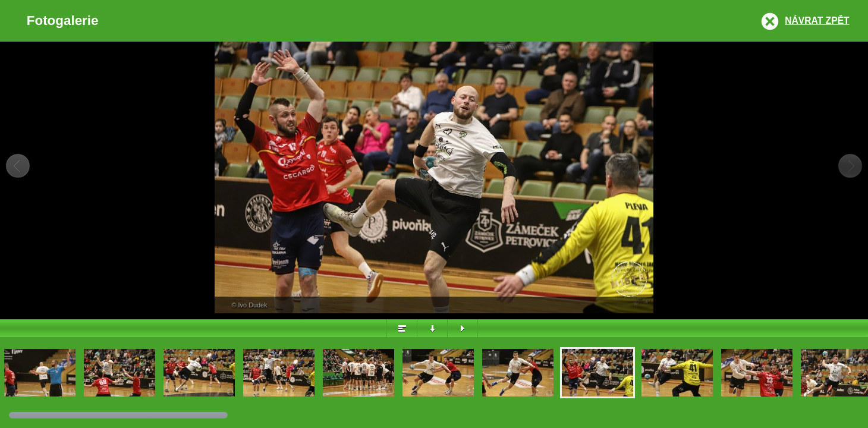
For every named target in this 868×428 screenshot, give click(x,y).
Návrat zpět (817, 21)
